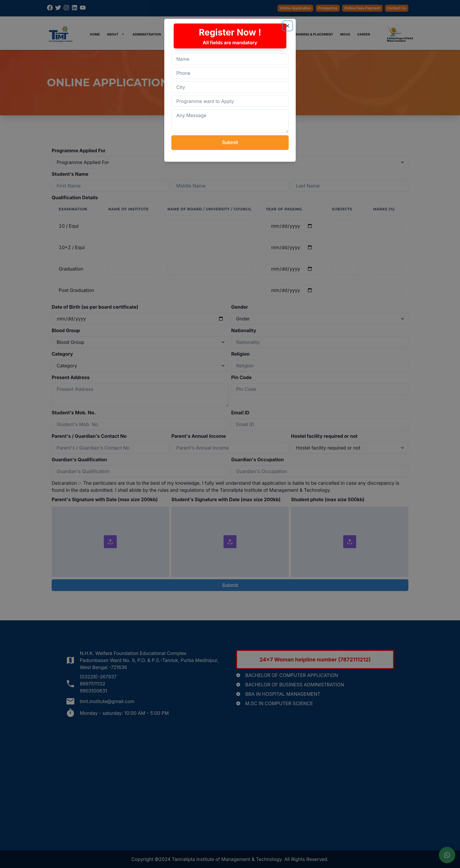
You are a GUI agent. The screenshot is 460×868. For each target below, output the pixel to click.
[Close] (287, 26)
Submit (230, 142)
